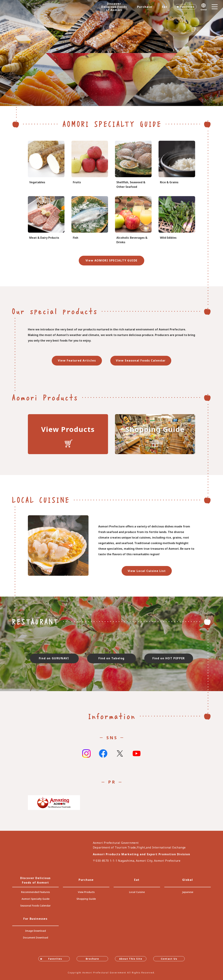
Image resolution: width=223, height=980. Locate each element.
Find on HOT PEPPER (169, 658)
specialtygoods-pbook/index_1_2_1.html (46, 165)
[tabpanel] (111, 53)
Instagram (86, 753)
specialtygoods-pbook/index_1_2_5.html (46, 220)
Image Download (35, 931)
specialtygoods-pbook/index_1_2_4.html (177, 220)
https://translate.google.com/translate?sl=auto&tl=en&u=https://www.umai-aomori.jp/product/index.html (68, 434)
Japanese (188, 892)
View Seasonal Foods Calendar (141, 360)
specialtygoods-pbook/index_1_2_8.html (133, 220)
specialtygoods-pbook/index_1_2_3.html (177, 165)
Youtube (137, 753)
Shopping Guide (86, 899)
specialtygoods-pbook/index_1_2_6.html (90, 220)
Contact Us (169, 959)
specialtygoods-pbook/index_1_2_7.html (133, 165)
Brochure (92, 959)
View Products (86, 892)
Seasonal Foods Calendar (35, 906)
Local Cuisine (137, 892)
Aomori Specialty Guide (36, 899)
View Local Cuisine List (147, 571)
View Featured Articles (77, 360)
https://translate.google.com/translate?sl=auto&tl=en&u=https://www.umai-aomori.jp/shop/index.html (155, 434)
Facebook (103, 753)
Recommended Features (35, 892)
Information (112, 716)
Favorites (187, 7)
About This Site (131, 959)
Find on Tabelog (111, 658)
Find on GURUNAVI (54, 658)
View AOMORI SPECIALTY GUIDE (111, 260)
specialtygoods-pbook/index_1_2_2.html (90, 165)
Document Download (36, 938)
